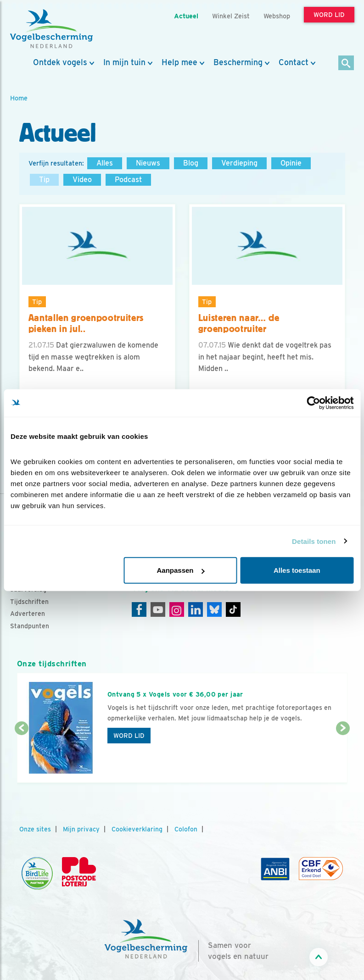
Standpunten (30, 626)
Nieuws (148, 163)
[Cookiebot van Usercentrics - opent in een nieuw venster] (313, 403)
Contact (294, 62)
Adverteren (28, 614)
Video (82, 180)
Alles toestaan (297, 570)
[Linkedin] (196, 609)
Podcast (128, 180)
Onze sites (35, 829)
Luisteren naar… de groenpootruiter (239, 324)
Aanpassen (180, 570)
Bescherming (238, 62)
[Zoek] (346, 64)
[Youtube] (158, 609)
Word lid (129, 736)
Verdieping (239, 163)
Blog (191, 163)
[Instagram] (177, 609)
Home (19, 98)
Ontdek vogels (60, 62)
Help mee (179, 62)
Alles (105, 163)
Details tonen (314, 541)
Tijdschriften (29, 602)
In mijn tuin (124, 62)
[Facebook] (139, 609)
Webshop (277, 16)
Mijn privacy (81, 829)
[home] (51, 29)
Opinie (291, 163)
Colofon (186, 829)
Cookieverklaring (137, 829)
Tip (44, 180)
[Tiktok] (233, 609)
